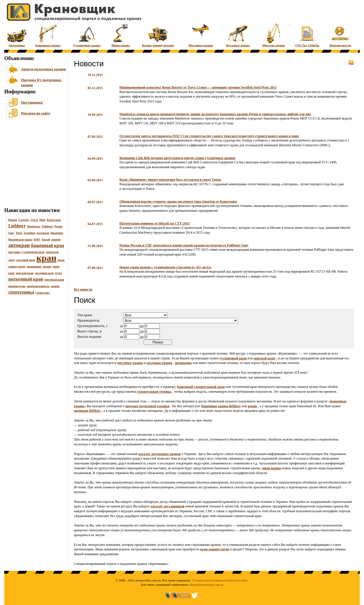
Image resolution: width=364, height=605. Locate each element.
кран (46, 258)
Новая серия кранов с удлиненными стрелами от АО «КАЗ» (166, 267)
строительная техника (154, 392)
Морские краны (274, 35)
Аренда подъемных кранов (44, 69)
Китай (46, 239)
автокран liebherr (87, 411)
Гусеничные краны (87, 35)
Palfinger (47, 226)
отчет (59, 273)
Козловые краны (238, 35)
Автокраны (17, 35)
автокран (19, 245)
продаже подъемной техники (147, 406)
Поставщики (32, 102)
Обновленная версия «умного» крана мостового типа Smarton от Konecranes (178, 201)
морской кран (25, 273)
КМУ (37, 239)
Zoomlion (29, 233)
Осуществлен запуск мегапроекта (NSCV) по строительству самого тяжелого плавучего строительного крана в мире (209, 136)
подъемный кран (26, 279)
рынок (55, 286)
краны (47, 267)
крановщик (34, 267)
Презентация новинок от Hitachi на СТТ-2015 (155, 223)
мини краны (272, 468)
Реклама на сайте (36, 113)
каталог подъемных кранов (160, 454)
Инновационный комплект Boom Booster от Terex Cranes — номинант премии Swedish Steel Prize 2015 (198, 87)
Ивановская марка (20, 239)
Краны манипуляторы (158, 35)
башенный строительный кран (201, 387)
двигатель (52, 252)
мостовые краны (130, 363)
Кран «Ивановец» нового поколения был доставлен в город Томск (170, 180)
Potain (58, 226)
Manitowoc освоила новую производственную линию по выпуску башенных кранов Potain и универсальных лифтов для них (215, 114)
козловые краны (159, 363)
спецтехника (21, 292)
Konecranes (54, 220)
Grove (34, 220)
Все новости (83, 289)
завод (12, 260)
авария (56, 239)
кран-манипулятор (215, 549)
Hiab (42, 220)
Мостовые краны (201, 35)
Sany (11, 233)
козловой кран (26, 260)
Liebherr (17, 226)
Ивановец (57, 233)
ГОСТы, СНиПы (307, 35)
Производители (340, 35)
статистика (43, 293)
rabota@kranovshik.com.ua (206, 585)
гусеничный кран (33, 252)
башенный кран (47, 245)
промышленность (38, 286)
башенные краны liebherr (221, 406)
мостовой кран (44, 273)
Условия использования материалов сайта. (220, 580)
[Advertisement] (33, 165)
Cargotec (24, 220)
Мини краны (121, 35)
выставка (15, 252)
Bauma (13, 220)
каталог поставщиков (168, 506)
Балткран (43, 233)
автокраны (183, 363)
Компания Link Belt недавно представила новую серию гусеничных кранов (177, 158)
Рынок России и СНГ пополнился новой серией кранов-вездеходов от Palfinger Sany (184, 245)
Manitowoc (34, 226)
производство (17, 286)
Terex (19, 233)
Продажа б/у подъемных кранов (41, 82)
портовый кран (54, 280)
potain (253, 406)
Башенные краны (48, 35)
